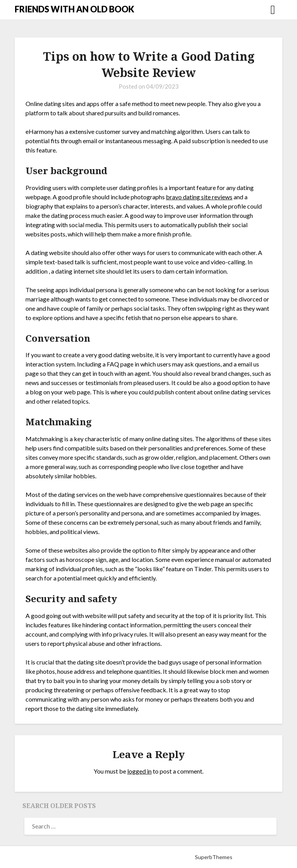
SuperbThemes (214, 857)
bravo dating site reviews (199, 197)
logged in (139, 771)
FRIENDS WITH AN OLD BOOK (74, 9)
